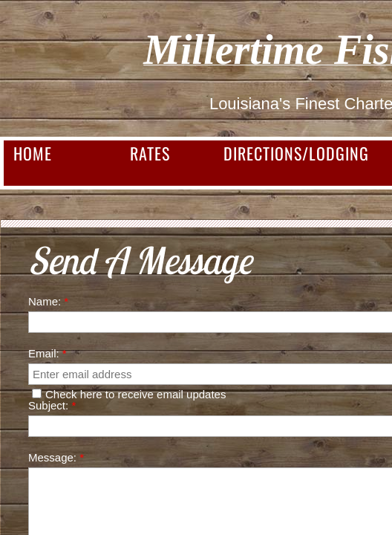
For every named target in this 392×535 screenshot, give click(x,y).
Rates (150, 153)
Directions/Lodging (296, 153)
